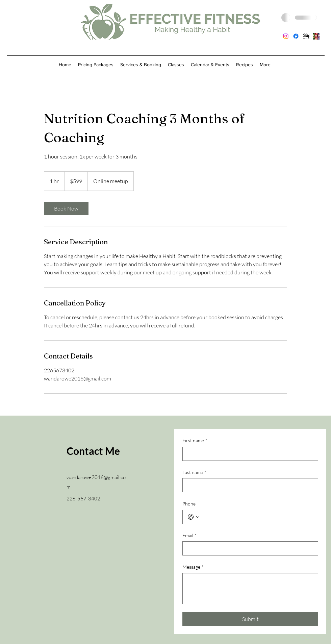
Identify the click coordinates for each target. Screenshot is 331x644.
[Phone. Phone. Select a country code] (194, 517)
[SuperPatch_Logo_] (306, 36)
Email (189, 536)
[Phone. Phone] (257, 517)
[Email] (248, 548)
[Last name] (248, 485)
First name (195, 441)
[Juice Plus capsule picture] (316, 36)
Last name (194, 472)
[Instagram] (286, 36)
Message (193, 567)
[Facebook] (296, 36)
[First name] (248, 454)
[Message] (250, 589)
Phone (189, 504)
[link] (66, 208)
